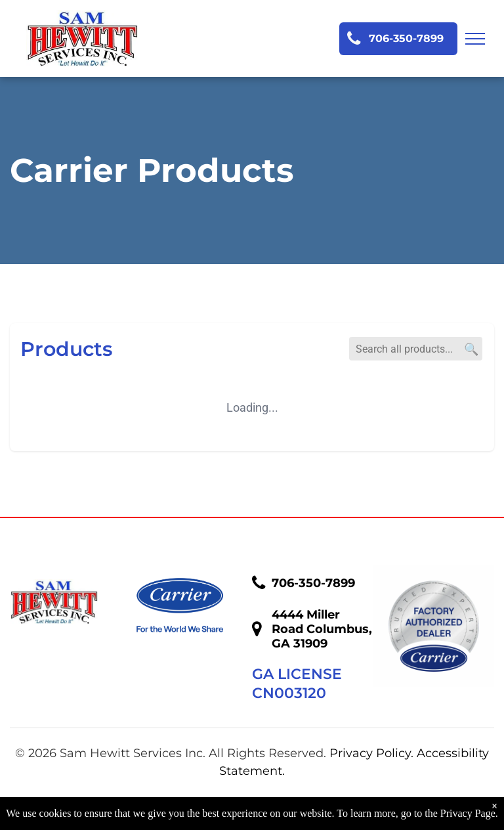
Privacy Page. (469, 813)
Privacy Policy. (371, 753)
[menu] (475, 39)
